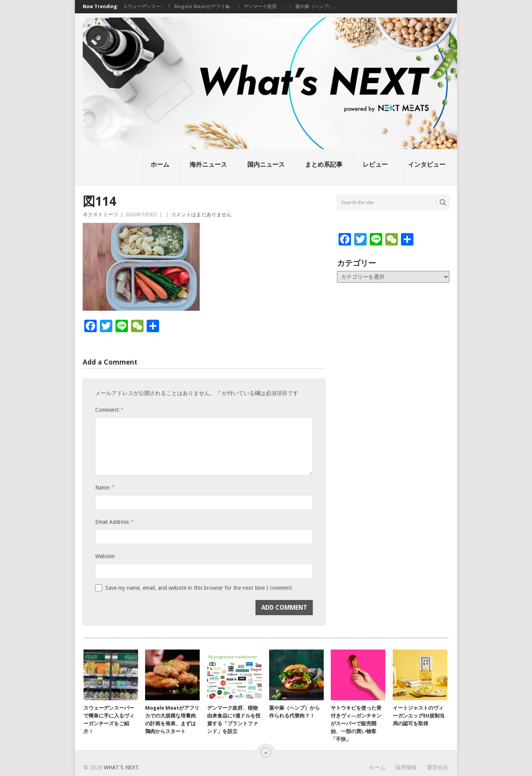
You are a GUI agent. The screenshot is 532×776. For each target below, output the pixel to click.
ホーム (160, 165)
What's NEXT (121, 767)
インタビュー (427, 165)
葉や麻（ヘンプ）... (316, 7)
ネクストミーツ (100, 214)
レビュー (375, 165)
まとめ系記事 (324, 165)
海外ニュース (208, 165)
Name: (105, 487)
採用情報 (406, 767)
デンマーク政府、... (264, 7)
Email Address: (114, 522)
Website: (105, 556)
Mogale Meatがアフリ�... (204, 7)
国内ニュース (266, 165)
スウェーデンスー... (143, 7)
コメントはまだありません (201, 214)
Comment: (109, 410)
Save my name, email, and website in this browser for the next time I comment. (199, 588)
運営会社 (438, 767)
